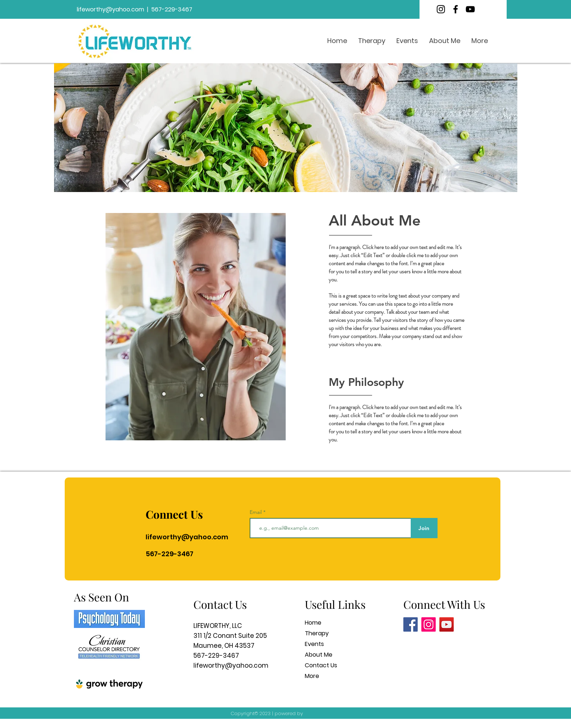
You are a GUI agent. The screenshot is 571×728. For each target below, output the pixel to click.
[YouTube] (470, 9)
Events (314, 644)
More (312, 676)
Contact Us (321, 665)
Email (256, 512)
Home (313, 623)
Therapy (317, 633)
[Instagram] (441, 9)
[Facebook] (456, 9)
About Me (319, 655)
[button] (372, 41)
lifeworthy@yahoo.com (110, 9)
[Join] (424, 528)
